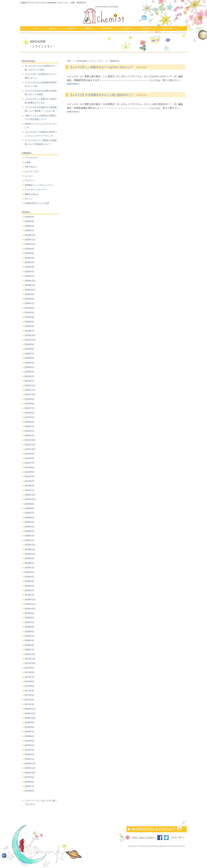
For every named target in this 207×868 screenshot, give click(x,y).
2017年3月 (29, 695)
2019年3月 (29, 586)
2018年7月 (29, 622)
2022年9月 (29, 399)
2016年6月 (29, 736)
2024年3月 (29, 322)
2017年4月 (29, 691)
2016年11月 (30, 713)
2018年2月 (29, 645)
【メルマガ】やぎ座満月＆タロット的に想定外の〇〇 (101, 95)
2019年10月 (30, 554)
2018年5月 (29, 631)
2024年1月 (29, 331)
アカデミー (30, 180)
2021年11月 (30, 445)
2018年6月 (29, 627)
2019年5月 (29, 577)
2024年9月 (29, 294)
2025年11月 (30, 240)
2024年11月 (30, 285)
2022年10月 (30, 395)
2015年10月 (30, 773)
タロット (29, 199)
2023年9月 (29, 344)
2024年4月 (29, 317)
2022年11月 (30, 390)
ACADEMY (107, 28)
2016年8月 (29, 727)
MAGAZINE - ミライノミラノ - (90, 61)
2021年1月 (29, 490)
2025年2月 (29, 272)
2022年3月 (29, 426)
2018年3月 (29, 640)
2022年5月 (29, 417)
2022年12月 (30, 386)
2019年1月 (29, 595)
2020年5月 (29, 522)
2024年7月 (29, 303)
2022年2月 (29, 431)
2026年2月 (29, 226)
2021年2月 (29, 486)
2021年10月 (30, 449)
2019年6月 (29, 572)
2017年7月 (29, 677)
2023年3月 (29, 372)
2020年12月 (30, 495)
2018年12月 (30, 600)
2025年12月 (30, 235)
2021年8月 (29, 458)
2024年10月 (30, 290)
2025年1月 (29, 276)
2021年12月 (30, 440)
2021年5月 (29, 472)
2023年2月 (29, 376)
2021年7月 (29, 463)
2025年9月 (29, 249)
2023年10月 (30, 340)
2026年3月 (29, 221)
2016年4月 (29, 745)
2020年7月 (29, 513)
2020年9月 (29, 504)
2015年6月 (29, 791)
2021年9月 (29, 454)
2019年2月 (29, 590)
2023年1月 (29, 381)
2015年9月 (29, 777)
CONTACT (147, 28)
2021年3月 (29, 481)
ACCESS (127, 28)
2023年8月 (29, 349)
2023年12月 (30, 335)
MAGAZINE (167, 28)
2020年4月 (29, 527)
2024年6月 (29, 308)
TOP (36, 28)
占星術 (28, 162)
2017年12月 (30, 654)
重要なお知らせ (32, 194)
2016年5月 (29, 741)
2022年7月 (29, 408)
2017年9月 (29, 668)
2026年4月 (29, 217)
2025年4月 (29, 262)
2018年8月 (29, 618)
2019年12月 (30, 545)
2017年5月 (29, 686)
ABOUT (53, 28)
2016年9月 (29, 722)
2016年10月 (30, 718)
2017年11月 (30, 659)
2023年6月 (29, 358)
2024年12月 (30, 281)
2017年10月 (30, 663)
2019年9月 (29, 558)
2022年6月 (29, 413)
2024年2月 (29, 326)
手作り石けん (31, 167)
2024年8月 (29, 299)
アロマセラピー (32, 158)
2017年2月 (29, 700)
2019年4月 (29, 581)
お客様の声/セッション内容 (37, 203)
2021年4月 (29, 476)
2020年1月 (29, 540)
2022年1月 (29, 436)
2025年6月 (29, 253)
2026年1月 (29, 231)
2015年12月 (30, 764)
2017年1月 (29, 704)
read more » (73, 84)
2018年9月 (29, 613)
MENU (89, 28)
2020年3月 (29, 531)
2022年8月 (29, 404)
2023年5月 (29, 363)
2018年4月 (29, 636)
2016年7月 (29, 732)
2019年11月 (30, 550)
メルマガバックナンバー (36, 190)
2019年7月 (29, 568)
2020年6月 (29, 518)
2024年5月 (29, 313)
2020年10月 (30, 499)
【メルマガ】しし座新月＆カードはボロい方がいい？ (101, 67)
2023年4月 (29, 367)
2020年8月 (29, 508)
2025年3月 (29, 267)
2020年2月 (29, 536)
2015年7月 (29, 786)
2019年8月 (29, 563)
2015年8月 (29, 782)
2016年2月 (29, 754)
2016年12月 (30, 709)
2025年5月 (29, 258)
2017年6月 (29, 682)
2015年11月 (30, 768)
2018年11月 (30, 604)
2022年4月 (29, 422)
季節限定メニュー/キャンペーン (39, 185)
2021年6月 (29, 468)
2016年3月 (29, 750)
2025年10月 (30, 244)
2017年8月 (29, 672)
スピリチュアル (32, 171)
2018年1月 (29, 650)
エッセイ (29, 176)
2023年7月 (29, 354)
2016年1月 (29, 759)
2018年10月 (30, 609)
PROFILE (71, 28)
